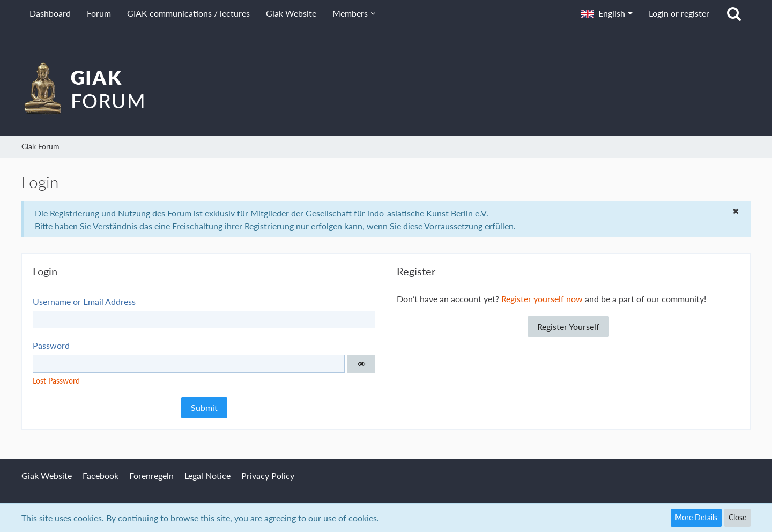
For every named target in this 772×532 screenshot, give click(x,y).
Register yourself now (542, 299)
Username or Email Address (84, 301)
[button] (607, 13)
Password (51, 345)
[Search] (734, 13)
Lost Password (56, 381)
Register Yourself (568, 327)
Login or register (679, 13)
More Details (696, 517)
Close (737, 517)
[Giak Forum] (386, 88)
